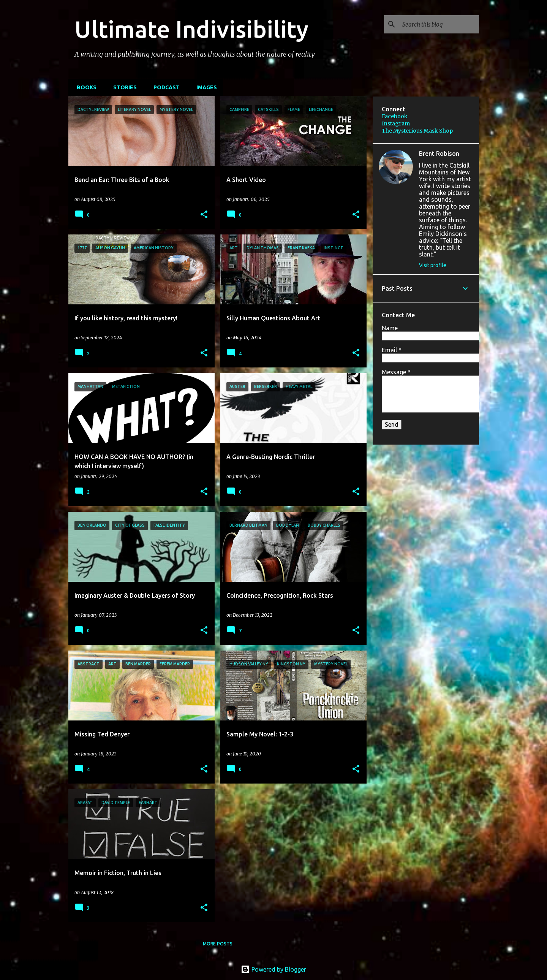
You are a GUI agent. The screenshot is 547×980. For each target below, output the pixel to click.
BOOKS (84, 87)
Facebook (395, 116)
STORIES (123, 87)
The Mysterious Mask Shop (417, 131)
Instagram (396, 123)
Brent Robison (439, 154)
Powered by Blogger (273, 969)
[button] (204, 215)
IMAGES (204, 87)
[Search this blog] (439, 24)
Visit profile (433, 265)
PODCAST (164, 87)
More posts (218, 944)
